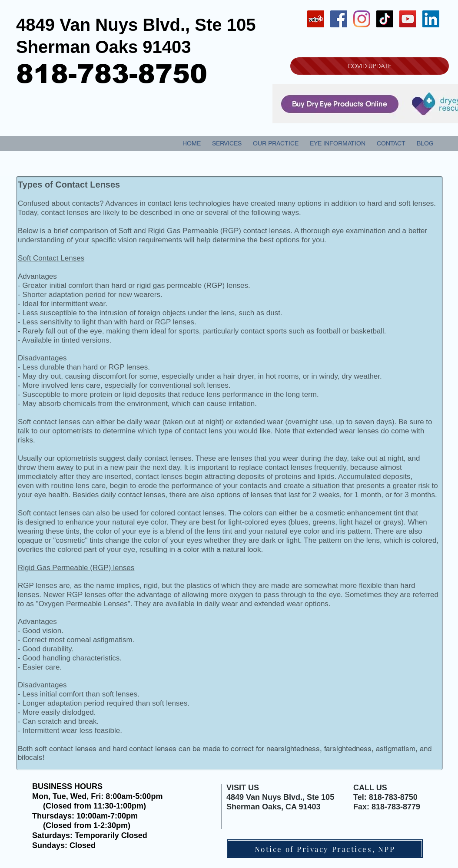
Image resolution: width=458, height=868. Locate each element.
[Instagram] (362, 19)
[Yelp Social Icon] (316, 19)
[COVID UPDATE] (370, 66)
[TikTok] (385, 19)
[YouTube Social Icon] (408, 19)
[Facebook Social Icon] (339, 19)
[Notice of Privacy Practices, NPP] (325, 849)
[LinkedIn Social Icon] (431, 19)
